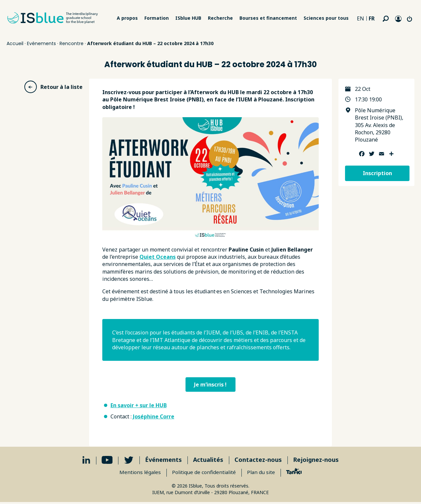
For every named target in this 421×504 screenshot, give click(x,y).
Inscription (377, 173)
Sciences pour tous (326, 18)
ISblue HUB (188, 18)
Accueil (15, 43)
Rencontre (72, 43)
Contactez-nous (258, 461)
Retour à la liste (53, 87)
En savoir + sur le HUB (139, 406)
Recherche (220, 18)
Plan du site (263, 473)
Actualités (208, 461)
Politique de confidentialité (204, 473)
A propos (127, 18)
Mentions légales (138, 473)
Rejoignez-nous (316, 461)
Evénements (41, 43)
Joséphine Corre (154, 418)
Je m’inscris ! (210, 385)
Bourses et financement (268, 18)
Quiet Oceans (158, 257)
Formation (157, 18)
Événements (163, 461)
